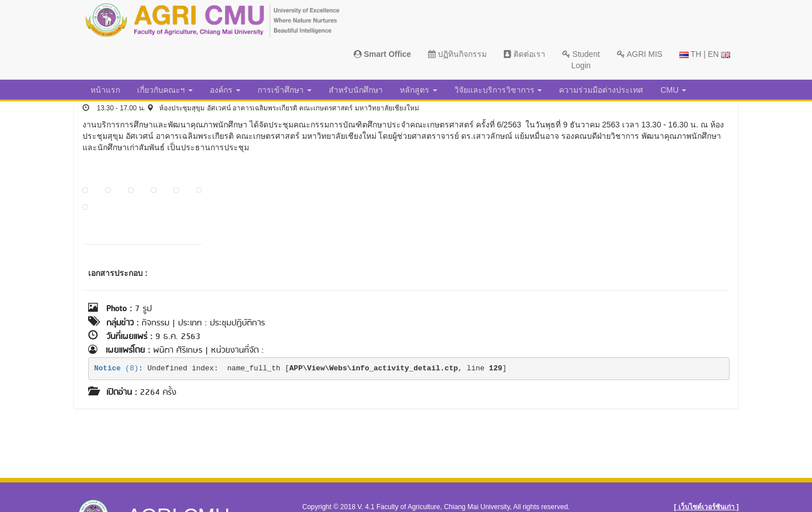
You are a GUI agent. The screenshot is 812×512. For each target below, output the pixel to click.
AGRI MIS (640, 54)
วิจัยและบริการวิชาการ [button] (498, 90)
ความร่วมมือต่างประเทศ (601, 90)
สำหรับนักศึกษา (356, 90)
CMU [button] (673, 90)
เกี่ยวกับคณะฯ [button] (165, 90)
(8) (117, 368)
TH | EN (705, 54)
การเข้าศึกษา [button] (285, 90)
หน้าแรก (105, 90)
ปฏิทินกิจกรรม (457, 54)
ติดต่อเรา (525, 54)
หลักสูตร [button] (419, 90)
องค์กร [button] (225, 90)
